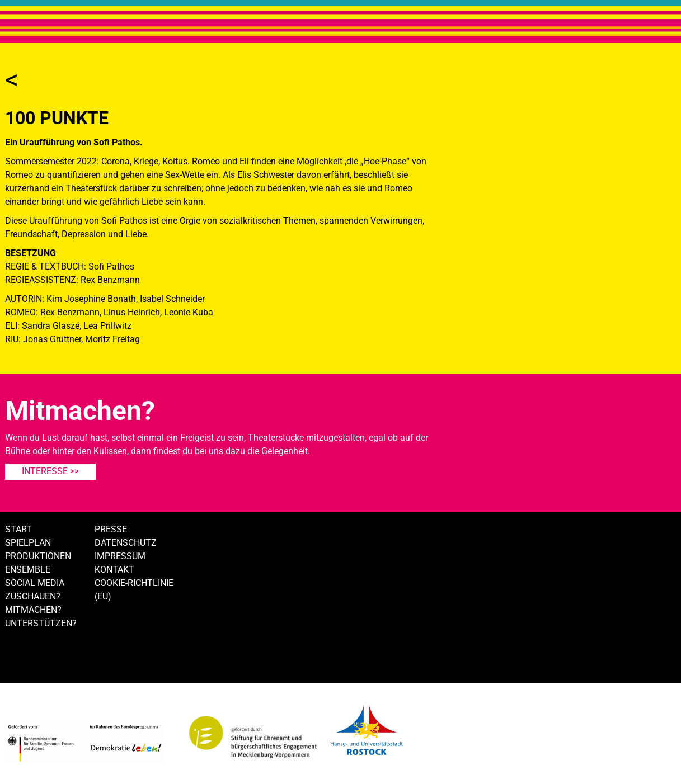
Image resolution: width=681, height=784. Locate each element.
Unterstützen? (41, 623)
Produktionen (38, 556)
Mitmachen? (33, 610)
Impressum (120, 556)
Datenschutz (126, 543)
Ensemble (28, 570)
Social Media (35, 583)
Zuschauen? (33, 596)
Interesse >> (50, 471)
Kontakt (114, 570)
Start (18, 529)
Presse (111, 529)
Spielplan (28, 543)
